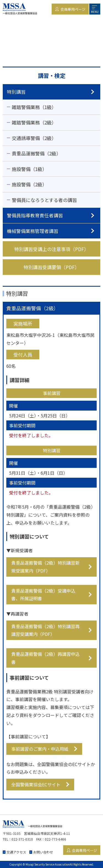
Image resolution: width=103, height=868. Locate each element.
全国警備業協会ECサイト (36, 784)
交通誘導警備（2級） (34, 138)
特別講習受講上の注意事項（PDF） (51, 249)
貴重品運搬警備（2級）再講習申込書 (45, 658)
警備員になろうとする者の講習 (44, 200)
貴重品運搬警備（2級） (36, 153)
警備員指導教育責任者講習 (35, 215)
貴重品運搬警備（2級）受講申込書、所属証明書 (43, 595)
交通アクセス (16, 852)
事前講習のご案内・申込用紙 (40, 749)
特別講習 (16, 92)
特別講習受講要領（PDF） (51, 267)
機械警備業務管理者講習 (33, 231)
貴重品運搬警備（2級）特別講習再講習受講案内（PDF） (45, 630)
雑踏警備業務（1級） (34, 107)
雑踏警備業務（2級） (34, 122)
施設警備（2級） (29, 184)
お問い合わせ (43, 852)
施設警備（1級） (29, 169)
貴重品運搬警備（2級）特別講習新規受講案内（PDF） (45, 567)
